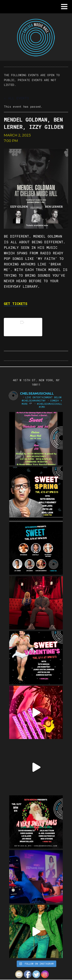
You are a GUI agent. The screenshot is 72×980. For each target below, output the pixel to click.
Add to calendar (23, 327)
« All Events (16, 98)
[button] (64, 7)
